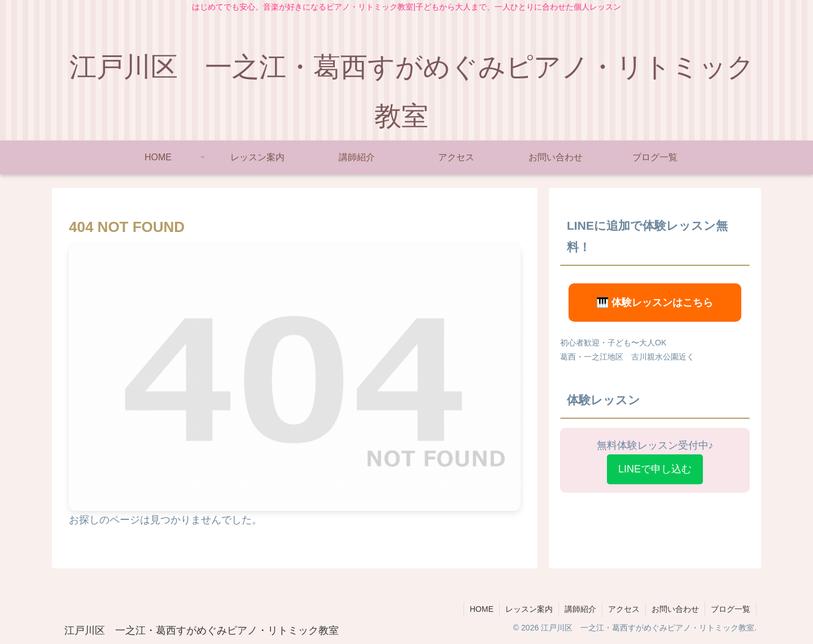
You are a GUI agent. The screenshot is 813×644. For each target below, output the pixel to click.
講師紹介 (580, 609)
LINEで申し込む (655, 469)
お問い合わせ (675, 609)
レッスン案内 (529, 609)
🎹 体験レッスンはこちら (655, 303)
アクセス (624, 609)
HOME (482, 609)
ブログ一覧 (731, 609)
